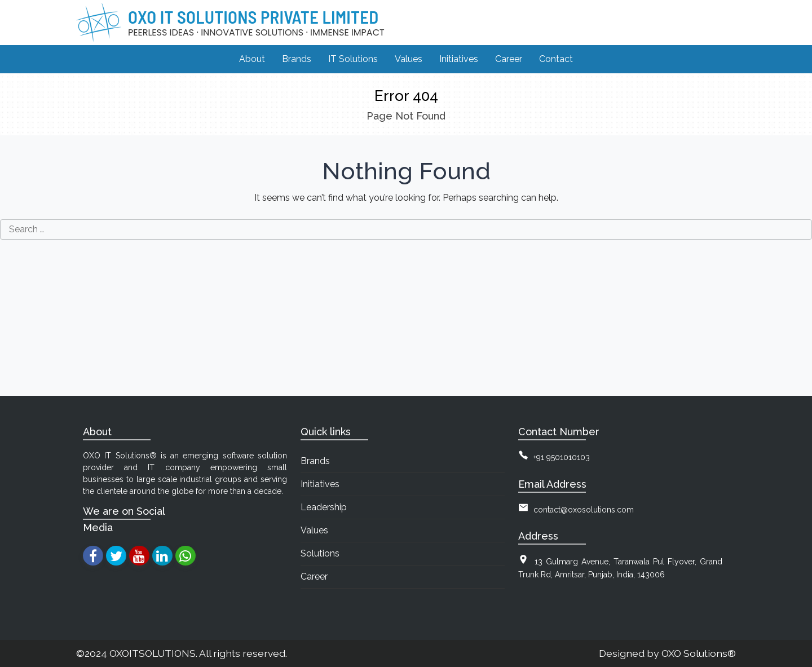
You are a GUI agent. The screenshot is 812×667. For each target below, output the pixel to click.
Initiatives (320, 484)
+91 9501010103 (562, 457)
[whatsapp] (185, 556)
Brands (315, 461)
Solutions (320, 553)
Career (314, 577)
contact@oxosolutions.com (584, 510)
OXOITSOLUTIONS (153, 653)
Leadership (324, 507)
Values (314, 530)
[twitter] (116, 556)
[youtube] (139, 556)
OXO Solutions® (699, 653)
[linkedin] (162, 556)
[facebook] (93, 556)
